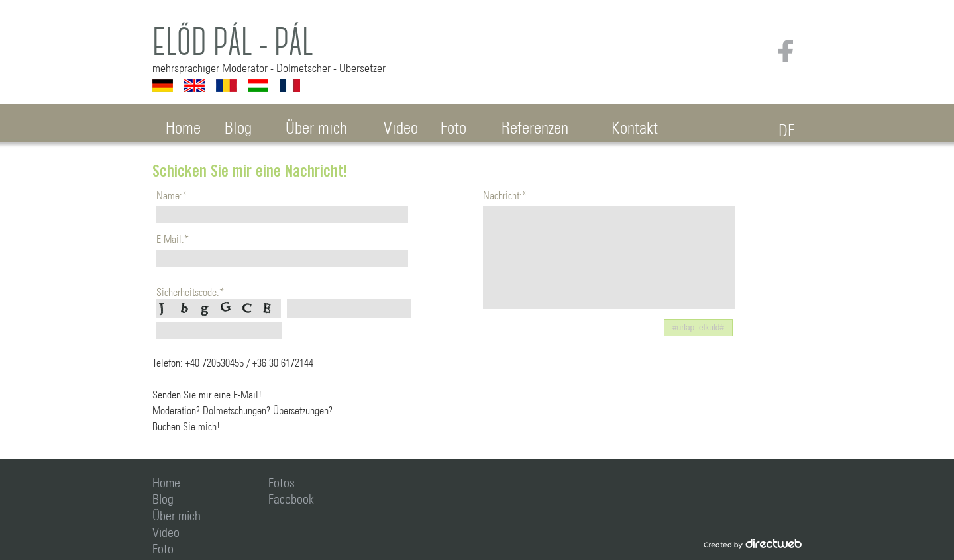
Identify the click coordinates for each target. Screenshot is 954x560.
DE (787, 128)
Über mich (316, 125)
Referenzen (535, 125)
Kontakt (635, 125)
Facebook (291, 497)
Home (183, 125)
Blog (238, 125)
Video (401, 125)
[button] (698, 328)
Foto (453, 125)
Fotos (282, 481)
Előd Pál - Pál (233, 42)
